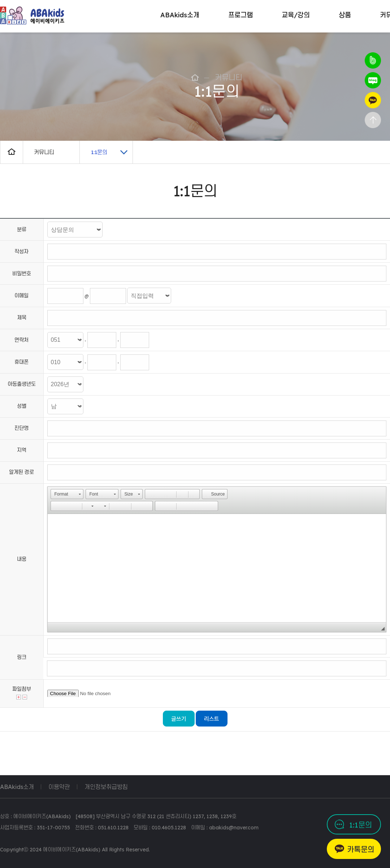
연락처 (21, 340)
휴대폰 (21, 362)
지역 (22, 450)
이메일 (21, 296)
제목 (22, 318)
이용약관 (59, 787)
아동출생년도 (22, 384)
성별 (22, 406)
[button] (67, 494)
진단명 (21, 428)
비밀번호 (22, 274)
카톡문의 (361, 849)
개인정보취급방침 (106, 787)
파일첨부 (22, 689)
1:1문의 (361, 825)
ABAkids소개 (17, 787)
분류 (22, 230)
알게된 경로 (21, 472)
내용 (22, 559)
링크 (22, 657)
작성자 (21, 252)
